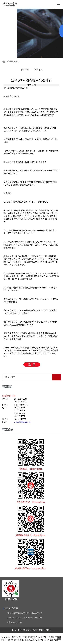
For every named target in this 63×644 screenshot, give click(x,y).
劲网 (23, 630)
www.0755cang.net (22, 422)
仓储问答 (24, 70)
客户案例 (39, 70)
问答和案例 (13, 61)
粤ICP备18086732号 (42, 630)
